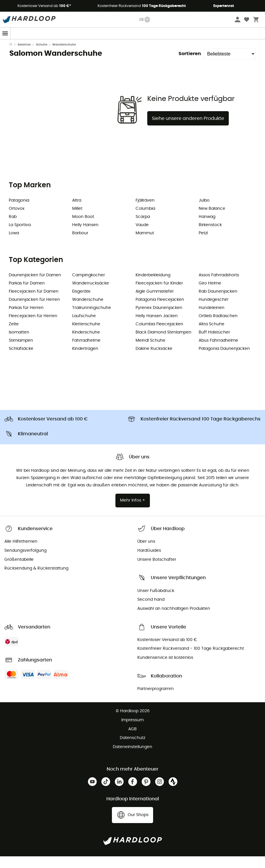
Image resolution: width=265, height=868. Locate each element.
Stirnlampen (21, 352)
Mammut (145, 245)
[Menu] (5, 33)
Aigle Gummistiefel (154, 303)
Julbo (204, 212)
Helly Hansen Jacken (157, 328)
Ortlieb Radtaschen (218, 328)
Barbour (80, 245)
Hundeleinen (212, 319)
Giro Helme (210, 295)
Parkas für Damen (27, 295)
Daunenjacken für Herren (34, 311)
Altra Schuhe (212, 336)
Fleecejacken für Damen (34, 303)
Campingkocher (89, 287)
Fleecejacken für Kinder (159, 295)
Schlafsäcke (21, 360)
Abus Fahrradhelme (218, 352)
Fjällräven (145, 212)
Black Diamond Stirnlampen (163, 344)
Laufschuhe (84, 328)
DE (145, 20)
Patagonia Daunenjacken (224, 360)
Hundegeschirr (214, 311)
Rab (13, 228)
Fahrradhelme (86, 352)
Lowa (14, 245)
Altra (77, 212)
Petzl (203, 245)
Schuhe (42, 56)
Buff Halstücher (214, 344)
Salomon (24, 56)
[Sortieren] (230, 65)
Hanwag (207, 228)
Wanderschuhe (88, 311)
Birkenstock (210, 237)
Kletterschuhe (86, 336)
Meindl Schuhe (150, 352)
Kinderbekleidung (153, 287)
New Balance (212, 220)
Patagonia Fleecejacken (160, 311)
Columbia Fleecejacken (159, 336)
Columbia (145, 220)
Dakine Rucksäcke (154, 360)
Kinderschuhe (86, 344)
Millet (77, 220)
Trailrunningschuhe (92, 319)
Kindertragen (85, 360)
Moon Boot (83, 228)
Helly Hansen (85, 237)
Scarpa (143, 228)
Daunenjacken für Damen (35, 287)
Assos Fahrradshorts (219, 287)
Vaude (142, 237)
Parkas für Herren (26, 319)
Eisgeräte (81, 303)
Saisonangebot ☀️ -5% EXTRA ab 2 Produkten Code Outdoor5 (132, 45)
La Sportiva (20, 237)
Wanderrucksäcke (91, 295)
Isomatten (19, 344)
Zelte (14, 336)
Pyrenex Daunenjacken (159, 319)
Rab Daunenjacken (218, 303)
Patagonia (19, 212)
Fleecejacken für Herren (33, 328)
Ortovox (17, 220)
